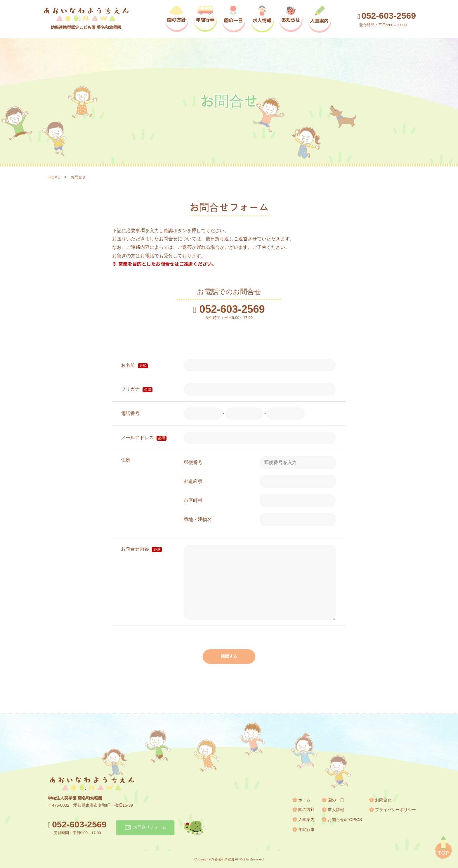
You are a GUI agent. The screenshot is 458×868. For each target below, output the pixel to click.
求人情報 (336, 810)
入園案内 (306, 820)
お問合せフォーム (150, 827)
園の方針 (306, 810)
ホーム (304, 800)
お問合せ (383, 800)
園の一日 (336, 800)
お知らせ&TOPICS (345, 820)
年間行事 (306, 829)
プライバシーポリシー (395, 810)
